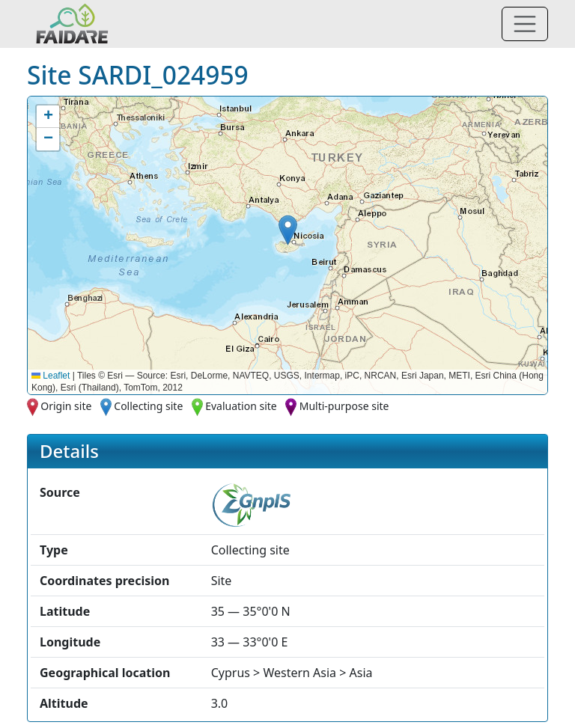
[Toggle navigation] (525, 24)
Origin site (66, 406)
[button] (288, 230)
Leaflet (51, 376)
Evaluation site (241, 406)
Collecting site (148, 406)
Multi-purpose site (344, 406)
